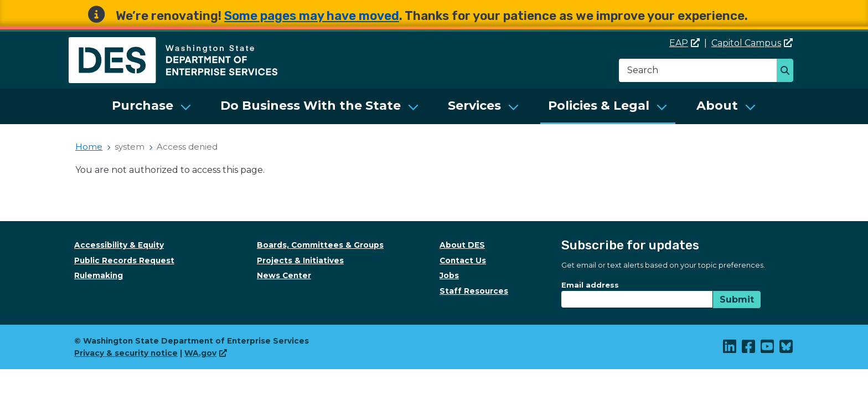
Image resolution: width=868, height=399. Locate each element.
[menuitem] (152, 106)
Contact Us (463, 260)
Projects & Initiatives (300, 260)
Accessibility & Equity (119, 245)
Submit (737, 300)
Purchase (143, 106)
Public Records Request (124, 260)
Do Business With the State (311, 106)
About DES (462, 245)
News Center (284, 275)
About (717, 106)
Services (474, 106)
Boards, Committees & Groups (320, 245)
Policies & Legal (599, 106)
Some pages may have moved (312, 16)
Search (788, 71)
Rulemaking (99, 275)
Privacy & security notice (126, 353)
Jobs (449, 275)
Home (89, 147)
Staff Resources (474, 291)
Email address (590, 285)
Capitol (752, 43)
